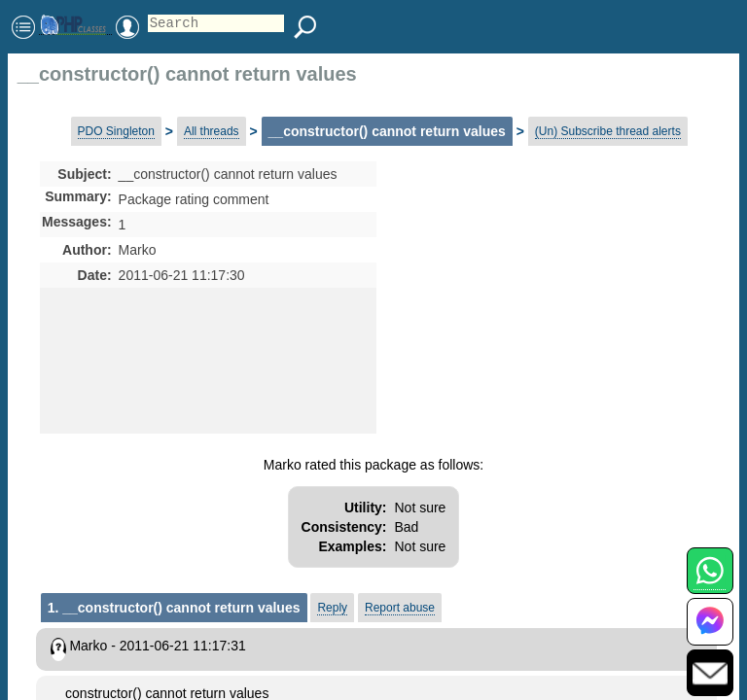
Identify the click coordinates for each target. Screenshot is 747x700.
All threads (212, 131)
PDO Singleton (116, 131)
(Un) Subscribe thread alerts (608, 131)
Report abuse (400, 608)
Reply (332, 608)
